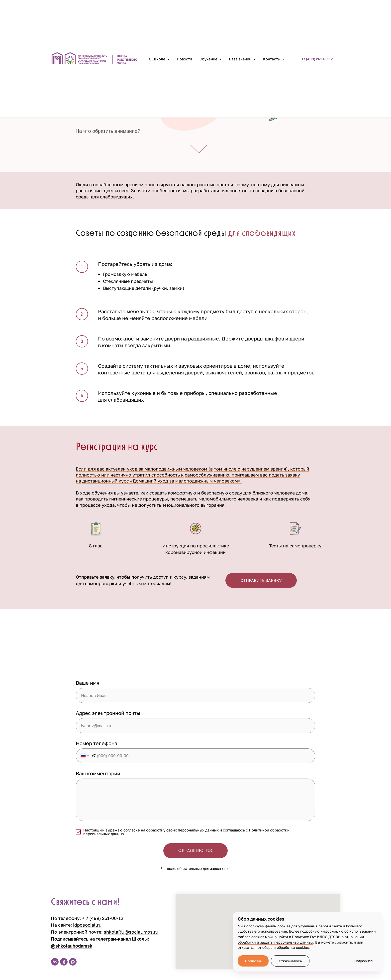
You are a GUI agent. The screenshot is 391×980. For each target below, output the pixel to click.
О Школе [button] (158, 59)
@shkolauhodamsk (72, 946)
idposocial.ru (87, 925)
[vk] (55, 962)
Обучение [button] (209, 59)
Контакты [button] (272, 59)
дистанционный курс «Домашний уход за (128, 481)
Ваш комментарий (98, 773)
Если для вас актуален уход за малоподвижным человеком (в (144, 469)
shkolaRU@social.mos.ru (131, 932)
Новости (184, 59)
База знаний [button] (241, 59)
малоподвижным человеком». (208, 481)
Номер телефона (97, 743)
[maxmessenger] (73, 962)
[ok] (64, 962)
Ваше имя (88, 683)
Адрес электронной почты (108, 713)
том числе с (227, 469)
